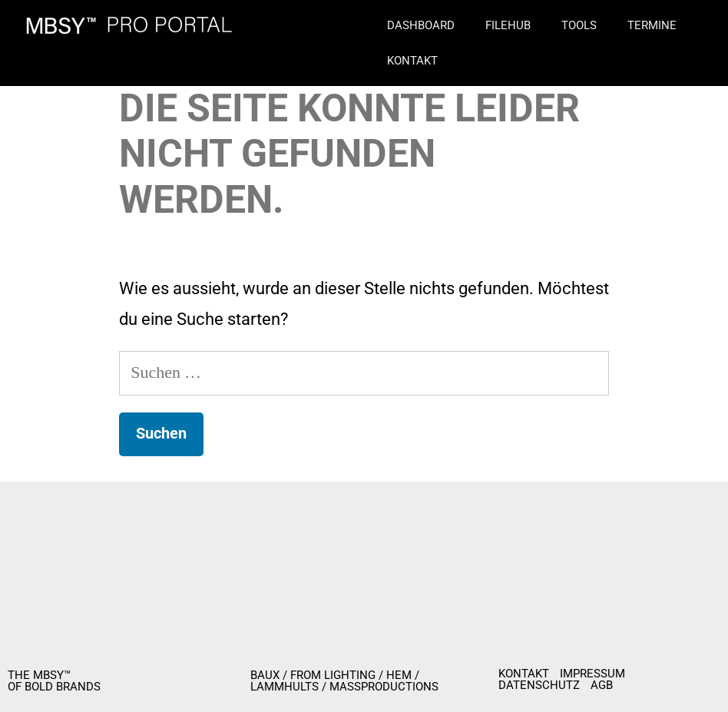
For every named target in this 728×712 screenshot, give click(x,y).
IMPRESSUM (592, 674)
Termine (652, 25)
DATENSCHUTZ (539, 686)
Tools (579, 25)
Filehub (508, 25)
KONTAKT (524, 674)
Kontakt (412, 61)
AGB (602, 686)
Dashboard (421, 25)
